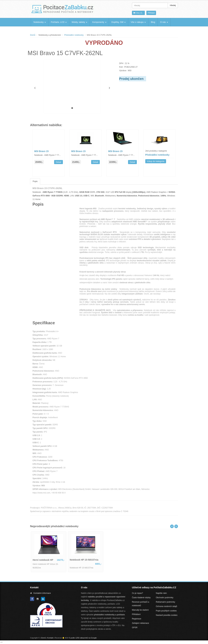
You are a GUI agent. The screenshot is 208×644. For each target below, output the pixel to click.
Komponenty (99, 22)
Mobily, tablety (79, 22)
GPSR (135, 628)
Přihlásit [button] (151, 13)
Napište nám (161, 593)
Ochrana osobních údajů (166, 606)
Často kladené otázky (141, 598)
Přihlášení (136, 614)
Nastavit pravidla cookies (167, 615)
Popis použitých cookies (166, 611)
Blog (153, 22)
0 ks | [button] (138, 13)
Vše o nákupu (138, 22)
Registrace (137, 619)
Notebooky (40, 22)
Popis (35, 181)
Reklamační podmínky (166, 602)
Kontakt (50, 638)
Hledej (173, 5)
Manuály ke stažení (140, 610)
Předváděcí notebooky (74, 35)
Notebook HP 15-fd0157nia (84, 560)
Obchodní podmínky (165, 598)
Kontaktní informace (42, 593)
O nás (164, 22)
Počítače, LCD (59, 22)
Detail (58, 162)
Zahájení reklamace (140, 623)
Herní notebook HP (43, 560)
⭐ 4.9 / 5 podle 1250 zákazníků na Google (79, 638)
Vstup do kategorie (156, 161)
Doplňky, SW (119, 22)
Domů (33, 35)
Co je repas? (137, 593)
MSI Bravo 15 (41, 151)
